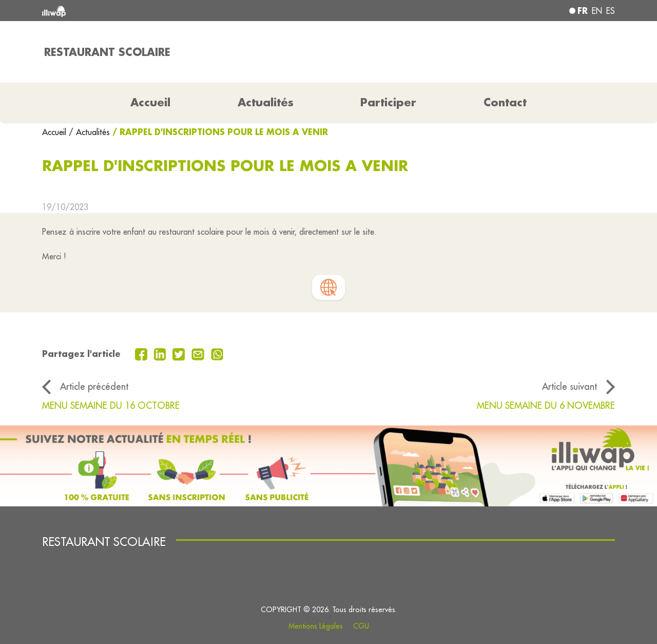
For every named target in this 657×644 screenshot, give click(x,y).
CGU (361, 626)
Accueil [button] (150, 102)
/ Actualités (89, 132)
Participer (388, 102)
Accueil (55, 132)
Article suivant (569, 386)
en (597, 11)
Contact (505, 102)
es (611, 11)
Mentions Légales (316, 626)
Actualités (266, 102)
